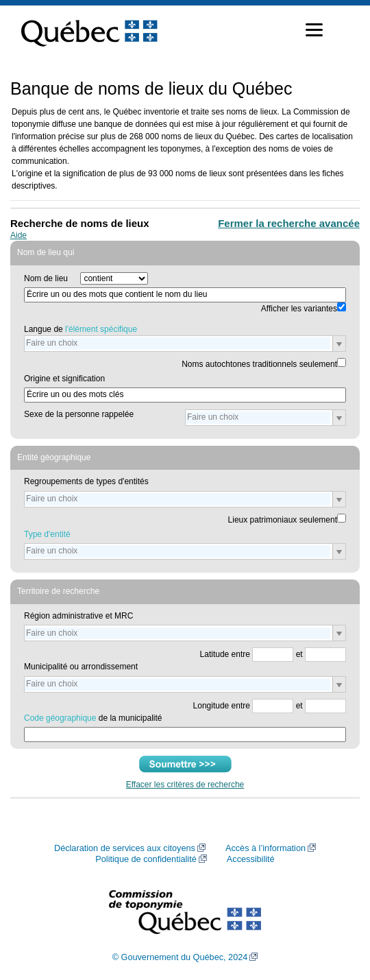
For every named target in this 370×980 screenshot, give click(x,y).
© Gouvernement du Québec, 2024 (180, 957)
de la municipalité (93, 718)
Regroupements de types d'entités (86, 481)
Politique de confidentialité (146, 859)
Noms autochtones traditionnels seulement (259, 364)
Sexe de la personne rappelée (79, 414)
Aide (18, 235)
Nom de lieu (46, 278)
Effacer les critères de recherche (185, 785)
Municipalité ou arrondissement (81, 667)
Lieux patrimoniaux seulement (283, 520)
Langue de (81, 329)
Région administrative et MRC (78, 616)
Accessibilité (251, 859)
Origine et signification (64, 379)
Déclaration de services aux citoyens (125, 848)
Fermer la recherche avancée (289, 223)
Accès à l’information (266, 848)
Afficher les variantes (299, 309)
